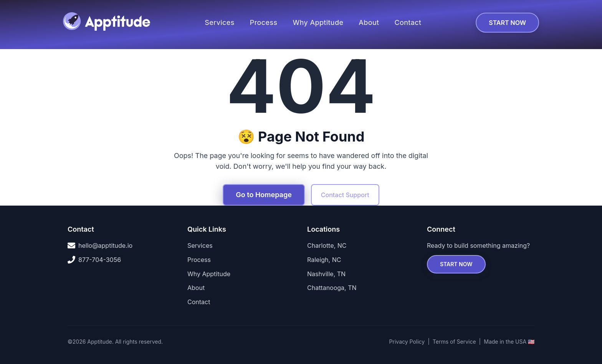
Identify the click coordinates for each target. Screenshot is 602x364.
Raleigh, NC (324, 260)
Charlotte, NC (327, 245)
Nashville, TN (326, 274)
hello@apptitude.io (100, 245)
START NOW (507, 23)
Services (219, 22)
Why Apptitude (318, 22)
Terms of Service (454, 342)
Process (264, 22)
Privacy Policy (407, 342)
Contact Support (345, 195)
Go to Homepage (264, 195)
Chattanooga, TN (332, 288)
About (369, 22)
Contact (408, 22)
